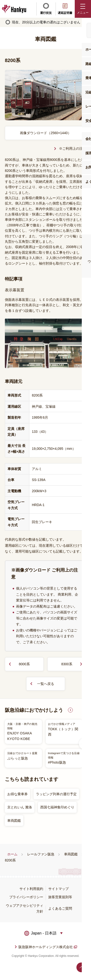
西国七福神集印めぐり (57, 807)
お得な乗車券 (17, 794)
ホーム (12, 854)
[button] (83, 9)
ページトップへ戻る (81, 967)
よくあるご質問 (60, 908)
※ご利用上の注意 (73, 148)
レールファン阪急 (41, 854)
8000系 (24, 664)
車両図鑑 (14, 821)
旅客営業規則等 (60, 897)
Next (84, 744)
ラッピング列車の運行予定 (56, 794)
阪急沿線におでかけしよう (34, 710)
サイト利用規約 (31, 889)
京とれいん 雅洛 (20, 807)
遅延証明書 (65, 8)
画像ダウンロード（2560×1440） (45, 133)
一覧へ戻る (46, 684)
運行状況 (46, 8)
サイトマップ (58, 889)
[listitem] (44, 744)
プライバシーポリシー (26, 897)
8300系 (67, 664)
